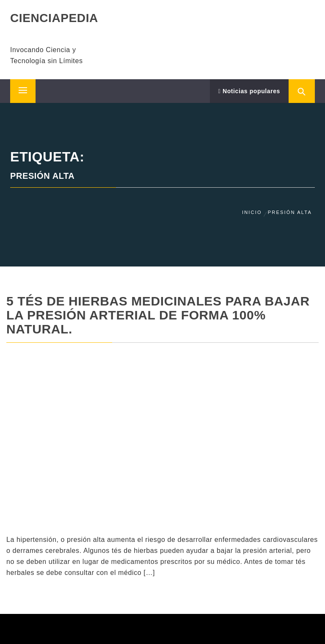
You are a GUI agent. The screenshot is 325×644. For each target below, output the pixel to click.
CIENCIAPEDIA (54, 18)
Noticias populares (249, 91)
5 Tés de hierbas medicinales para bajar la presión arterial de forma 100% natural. (158, 315)
